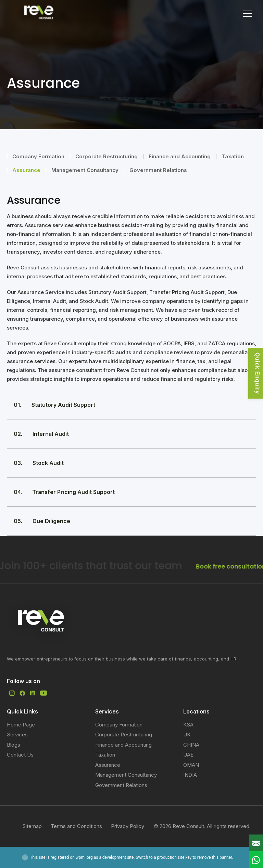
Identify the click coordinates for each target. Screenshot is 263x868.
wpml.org (84, 857)
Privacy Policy (128, 826)
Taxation (233, 156)
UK (187, 735)
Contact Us (20, 755)
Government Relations (158, 170)
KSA (188, 725)
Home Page (21, 725)
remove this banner (215, 857)
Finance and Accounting (180, 156)
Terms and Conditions (76, 826)
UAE (188, 755)
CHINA (191, 745)
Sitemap (32, 826)
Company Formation (38, 156)
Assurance (26, 170)
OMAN (191, 765)
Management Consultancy (85, 170)
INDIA (190, 775)
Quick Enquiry (257, 373)
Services (17, 735)
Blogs (14, 745)
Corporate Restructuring (107, 156)
